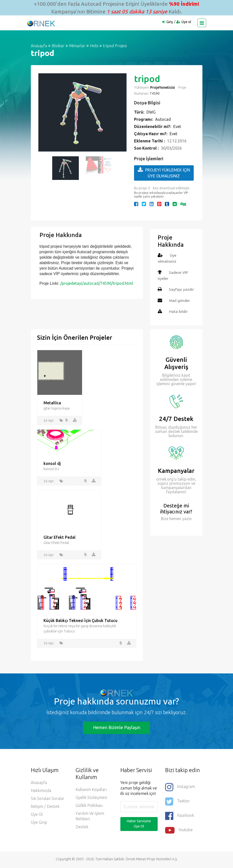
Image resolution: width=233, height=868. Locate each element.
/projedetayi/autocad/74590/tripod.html (97, 283)
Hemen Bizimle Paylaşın (117, 729)
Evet (177, 126)
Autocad (163, 119)
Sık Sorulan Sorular (48, 800)
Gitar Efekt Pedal (60, 538)
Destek (82, 828)
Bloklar (58, 46)
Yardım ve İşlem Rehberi (90, 817)
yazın (186, 518)
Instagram (180, 788)
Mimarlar (77, 46)
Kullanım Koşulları (91, 791)
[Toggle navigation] (202, 23)
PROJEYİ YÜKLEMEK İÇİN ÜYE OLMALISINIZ (164, 173)
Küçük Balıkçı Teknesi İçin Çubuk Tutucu (80, 621)
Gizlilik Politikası (89, 807)
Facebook (180, 817)
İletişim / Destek (45, 808)
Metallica (52, 403)
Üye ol (186, 22)
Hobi (94, 46)
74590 (154, 93)
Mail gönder (180, 300)
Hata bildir (179, 311)
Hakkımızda (41, 792)
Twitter (178, 803)
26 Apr (49, 420)
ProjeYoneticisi (163, 87)
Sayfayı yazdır (182, 289)
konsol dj (52, 464)
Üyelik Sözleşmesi (91, 799)
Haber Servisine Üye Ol (139, 825)
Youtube (179, 831)
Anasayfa (39, 46)
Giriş (170, 22)
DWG (151, 112)
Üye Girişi (39, 824)
